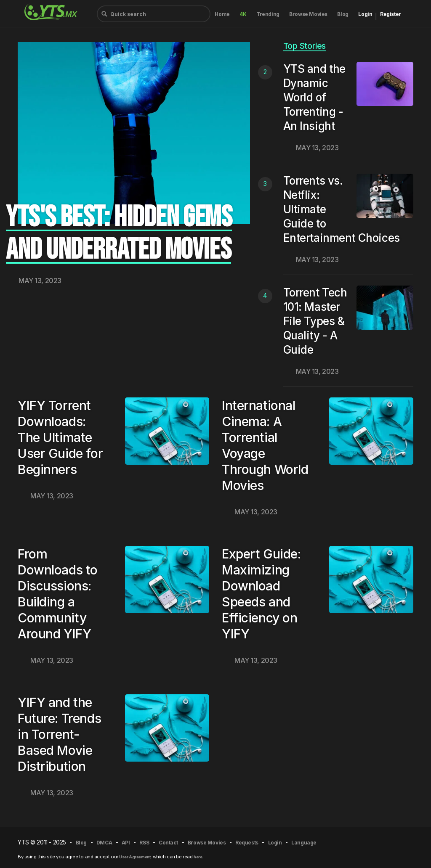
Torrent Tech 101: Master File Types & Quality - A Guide (315, 321)
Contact (168, 843)
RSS (144, 843)
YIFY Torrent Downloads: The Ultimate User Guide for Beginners (60, 437)
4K (243, 14)
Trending (268, 14)
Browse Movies (308, 14)
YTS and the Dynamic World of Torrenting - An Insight (314, 97)
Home (222, 14)
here (198, 857)
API (126, 843)
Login (365, 14)
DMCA (104, 843)
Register (391, 14)
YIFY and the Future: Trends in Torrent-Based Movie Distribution (59, 734)
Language (304, 843)
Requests (247, 843)
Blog (343, 14)
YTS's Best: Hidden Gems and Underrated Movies (119, 234)
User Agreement (135, 857)
